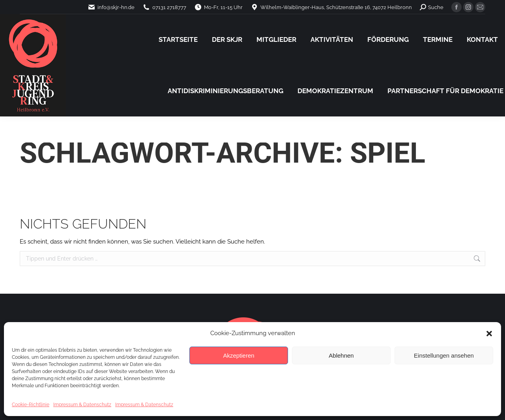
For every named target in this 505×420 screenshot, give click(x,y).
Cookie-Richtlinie (31, 405)
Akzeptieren (238, 355)
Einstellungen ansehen (444, 355)
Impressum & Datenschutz (82, 405)
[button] (489, 334)
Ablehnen (341, 355)
